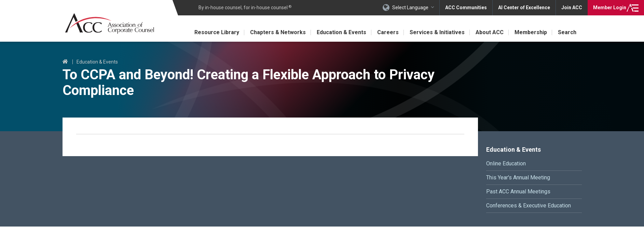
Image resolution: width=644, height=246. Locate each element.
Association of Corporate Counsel (109, 23)
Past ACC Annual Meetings (518, 192)
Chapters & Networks (278, 32)
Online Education (506, 163)
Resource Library (217, 32)
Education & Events (341, 32)
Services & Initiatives (437, 32)
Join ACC (572, 8)
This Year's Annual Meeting (518, 177)
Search (567, 32)
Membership (531, 32)
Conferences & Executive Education (529, 206)
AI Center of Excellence (524, 8)
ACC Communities (466, 8)
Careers (388, 32)
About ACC (490, 32)
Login (610, 8)
